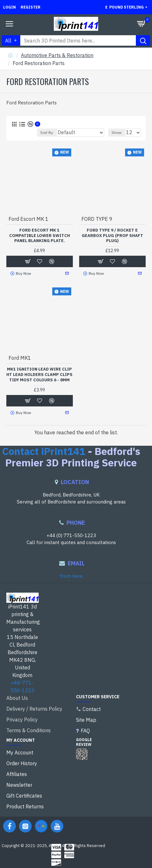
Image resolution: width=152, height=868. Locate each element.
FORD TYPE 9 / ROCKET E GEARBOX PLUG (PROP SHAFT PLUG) (112, 236)
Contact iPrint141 (44, 451)
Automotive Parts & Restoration (57, 55)
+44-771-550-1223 (22, 687)
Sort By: (47, 132)
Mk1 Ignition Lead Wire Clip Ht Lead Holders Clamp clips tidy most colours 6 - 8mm (39, 375)
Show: (117, 132)
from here (71, 576)
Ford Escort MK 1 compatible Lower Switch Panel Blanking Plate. (40, 236)
